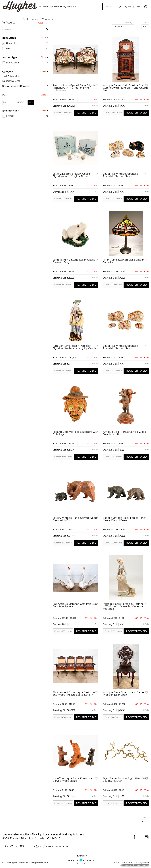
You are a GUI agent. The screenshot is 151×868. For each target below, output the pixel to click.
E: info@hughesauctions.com (48, 846)
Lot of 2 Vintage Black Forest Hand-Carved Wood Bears (125, 519)
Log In (138, 7)
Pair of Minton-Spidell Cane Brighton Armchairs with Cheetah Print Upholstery (75, 88)
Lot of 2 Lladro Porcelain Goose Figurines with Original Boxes (71, 175)
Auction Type (10, 58)
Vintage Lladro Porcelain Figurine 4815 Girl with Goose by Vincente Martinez (123, 606)
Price (5, 95)
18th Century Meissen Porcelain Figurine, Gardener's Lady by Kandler (75, 347)
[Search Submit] (120, 7)
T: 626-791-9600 (13, 846)
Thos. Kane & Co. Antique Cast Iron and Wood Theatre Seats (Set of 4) (74, 694)
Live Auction (25, 63)
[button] (44, 7)
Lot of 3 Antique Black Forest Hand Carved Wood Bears (74, 780)
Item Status (9, 38)
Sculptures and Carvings (16, 86)
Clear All (43, 23)
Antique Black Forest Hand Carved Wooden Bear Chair (124, 694)
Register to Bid (86, 113)
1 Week (25, 116)
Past (25, 49)
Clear (43, 38)
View (146, 23)
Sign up (128, 7)
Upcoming (25, 43)
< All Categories (11, 76)
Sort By (128, 23)
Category (8, 72)
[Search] (110, 7)
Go (31, 103)
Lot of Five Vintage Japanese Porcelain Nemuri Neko (121, 175)
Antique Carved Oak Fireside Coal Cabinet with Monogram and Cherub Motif (126, 88)
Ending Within (11, 111)
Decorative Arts (11, 81)
